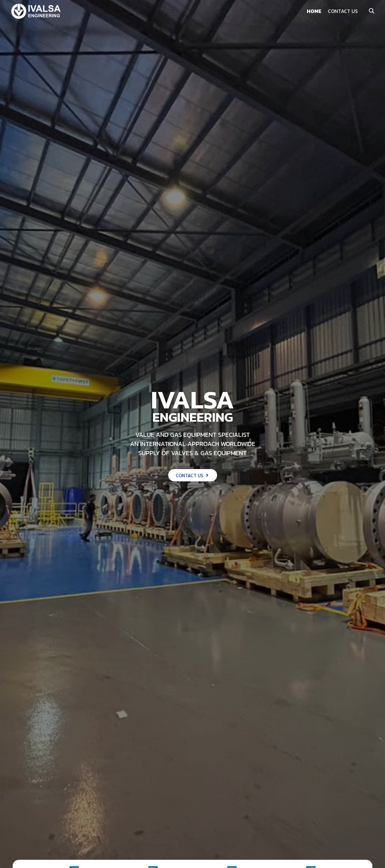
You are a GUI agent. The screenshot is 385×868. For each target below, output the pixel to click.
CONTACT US (343, 11)
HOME (314, 11)
